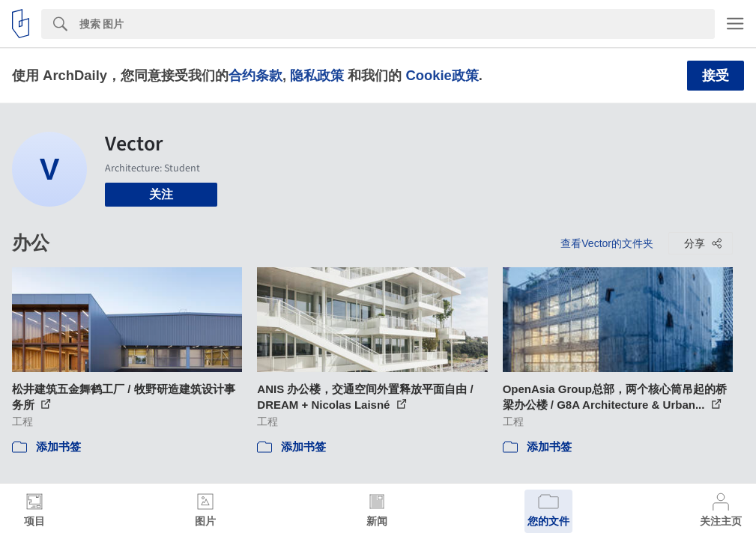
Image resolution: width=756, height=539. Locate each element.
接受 (716, 76)
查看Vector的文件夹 (607, 243)
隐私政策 (317, 75)
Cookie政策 (442, 75)
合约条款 (255, 75)
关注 (161, 194)
